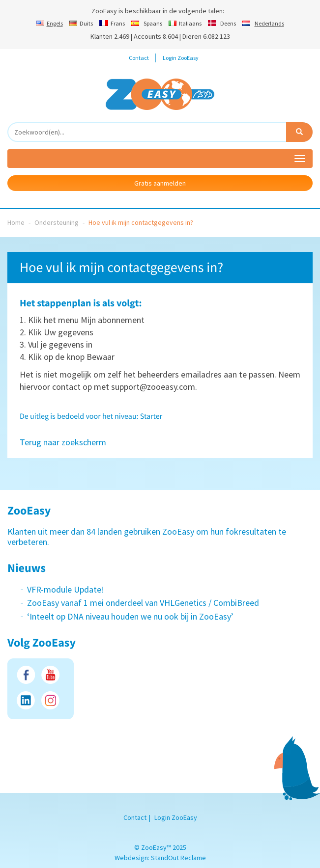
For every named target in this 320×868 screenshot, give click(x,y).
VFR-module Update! (66, 589)
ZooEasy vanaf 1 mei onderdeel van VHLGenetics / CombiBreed (143, 603)
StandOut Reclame (178, 858)
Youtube (50, 675)
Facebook (26, 675)
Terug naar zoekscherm (63, 442)
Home (16, 222)
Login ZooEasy (181, 58)
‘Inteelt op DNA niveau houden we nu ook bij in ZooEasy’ (130, 616)
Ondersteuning (57, 222)
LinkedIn (26, 700)
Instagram (50, 700)
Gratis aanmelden (160, 183)
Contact (139, 58)
